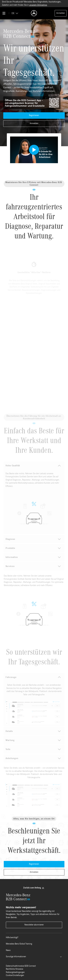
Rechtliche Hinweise (14, 969)
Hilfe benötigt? (12, 938)
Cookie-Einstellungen (15, 975)
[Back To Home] (34, 13)
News (8, 950)
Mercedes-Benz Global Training (19, 944)
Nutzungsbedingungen (15, 972)
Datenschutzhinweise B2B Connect (21, 966)
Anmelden (61, 13)
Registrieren (34, 115)
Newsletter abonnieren (34, 925)
